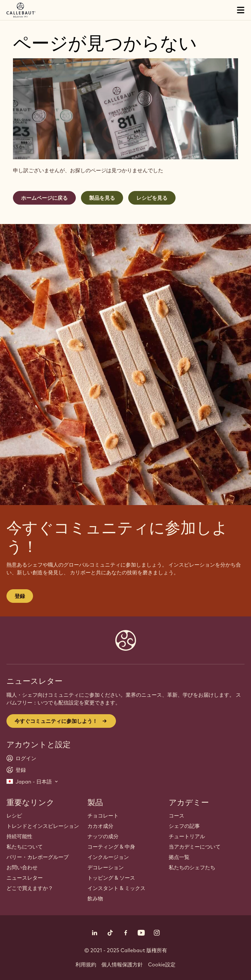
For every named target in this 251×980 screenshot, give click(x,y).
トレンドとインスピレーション (43, 826)
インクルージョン (108, 857)
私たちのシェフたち (192, 867)
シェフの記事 (184, 826)
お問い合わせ (22, 867)
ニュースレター (25, 878)
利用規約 (86, 964)
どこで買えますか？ (30, 888)
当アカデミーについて (195, 847)
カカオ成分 (100, 826)
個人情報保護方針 (122, 964)
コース (177, 816)
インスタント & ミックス (116, 888)
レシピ (14, 816)
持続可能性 (19, 836)
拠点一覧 (179, 857)
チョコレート (103, 816)
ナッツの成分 (103, 836)
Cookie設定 (162, 964)
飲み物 (95, 898)
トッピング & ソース (111, 878)
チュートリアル (187, 836)
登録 (20, 596)
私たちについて (25, 847)
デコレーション (106, 867)
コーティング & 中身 (111, 847)
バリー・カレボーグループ (38, 857)
